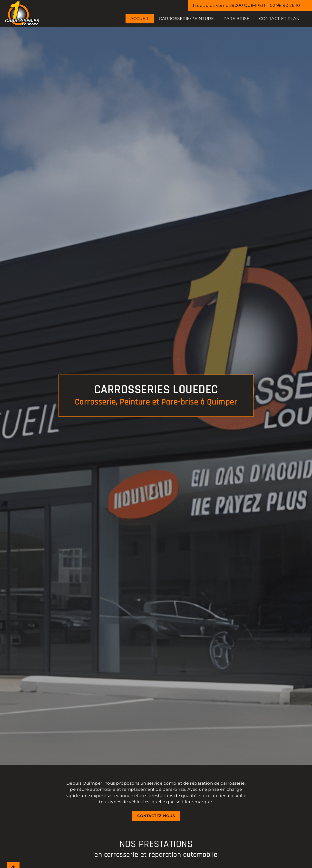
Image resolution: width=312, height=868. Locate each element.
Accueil (140, 19)
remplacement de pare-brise (154, 789)
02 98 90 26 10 (285, 5)
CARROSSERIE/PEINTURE (186, 19)
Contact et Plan (279, 19)
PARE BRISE (236, 19)
